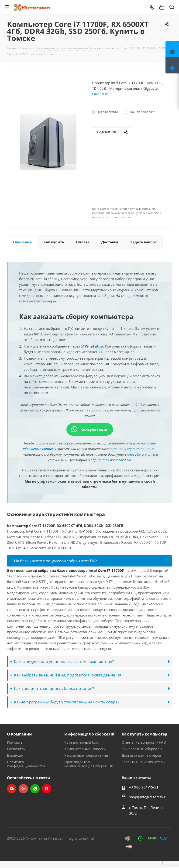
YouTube (12, 789)
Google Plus (23, 789)
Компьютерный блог (82, 742)
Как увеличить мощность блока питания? (52, 688)
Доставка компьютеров (141, 755)
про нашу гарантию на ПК (133, 449)
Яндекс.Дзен (47, 789)
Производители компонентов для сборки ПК (89, 764)
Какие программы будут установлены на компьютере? (65, 702)
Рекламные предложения (86, 755)
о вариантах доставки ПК (109, 460)
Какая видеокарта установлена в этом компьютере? (62, 661)
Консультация (90, 429)
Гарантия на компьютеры (144, 762)
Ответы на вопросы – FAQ (144, 742)
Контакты (15, 742)
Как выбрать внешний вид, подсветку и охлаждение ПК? (67, 675)
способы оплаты (141, 454)
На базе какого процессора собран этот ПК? (53, 561)
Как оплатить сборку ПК (142, 749)
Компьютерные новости (85, 749)
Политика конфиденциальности (26, 764)
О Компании (19, 734)
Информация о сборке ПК (89, 734)
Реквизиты (16, 749)
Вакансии (15, 755)
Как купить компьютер (144, 734)
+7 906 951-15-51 (144, 787)
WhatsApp (92, 346)
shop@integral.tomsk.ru (148, 797)
